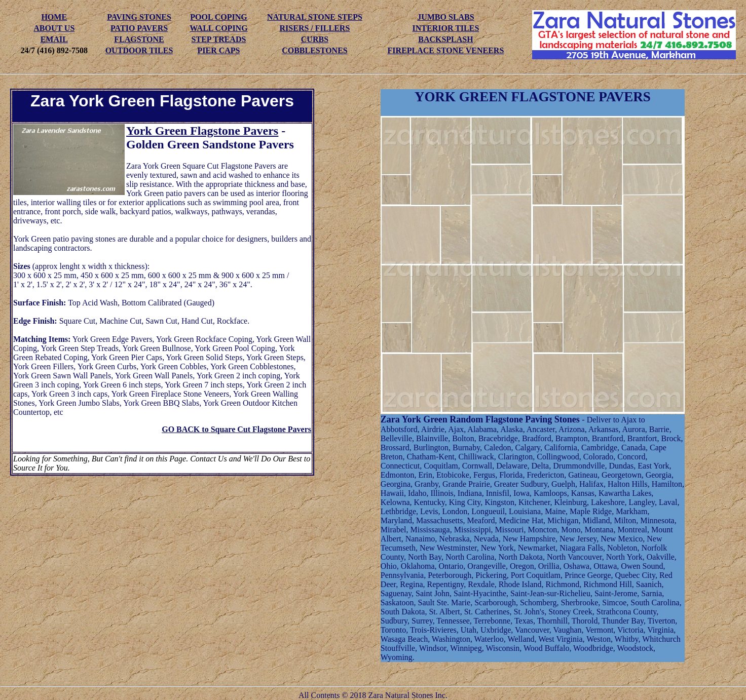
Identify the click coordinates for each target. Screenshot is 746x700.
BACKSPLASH (445, 39)
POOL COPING (218, 17)
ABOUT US (54, 28)
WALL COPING (218, 28)
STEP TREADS (219, 39)
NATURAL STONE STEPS (315, 17)
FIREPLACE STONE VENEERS (446, 50)
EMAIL (54, 39)
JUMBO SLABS (445, 17)
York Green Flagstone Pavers (202, 131)
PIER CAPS (218, 50)
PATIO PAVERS (139, 28)
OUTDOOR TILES (139, 50)
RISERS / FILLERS (315, 28)
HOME (54, 17)
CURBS (315, 39)
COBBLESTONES (315, 50)
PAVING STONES (139, 17)
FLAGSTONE (139, 39)
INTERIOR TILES (446, 28)
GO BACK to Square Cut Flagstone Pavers (236, 429)
